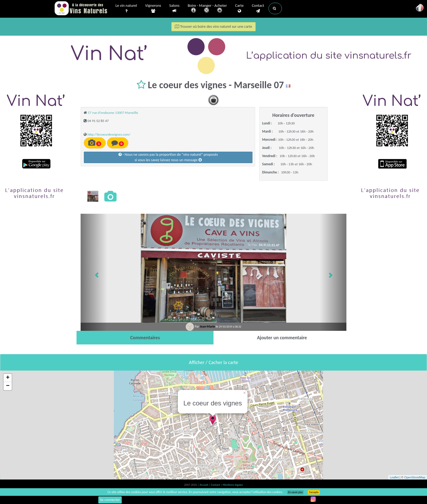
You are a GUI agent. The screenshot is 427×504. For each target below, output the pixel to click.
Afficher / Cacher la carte (214, 362)
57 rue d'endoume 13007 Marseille (113, 113)
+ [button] (8, 378)
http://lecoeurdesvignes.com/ (109, 134)
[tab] (145, 338)
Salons (175, 8)
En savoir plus (295, 492)
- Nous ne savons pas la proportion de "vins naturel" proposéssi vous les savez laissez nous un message (168, 157)
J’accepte (314, 492)
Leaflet (394, 477)
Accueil (204, 485)
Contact (258, 8)
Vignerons (153, 8)
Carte (239, 8)
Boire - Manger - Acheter (207, 9)
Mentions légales (233, 485)
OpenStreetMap (415, 477)
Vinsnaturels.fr (81, 9)
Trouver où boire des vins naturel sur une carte (213, 27)
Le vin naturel (126, 8)
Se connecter (110, 500)
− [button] (8, 386)
